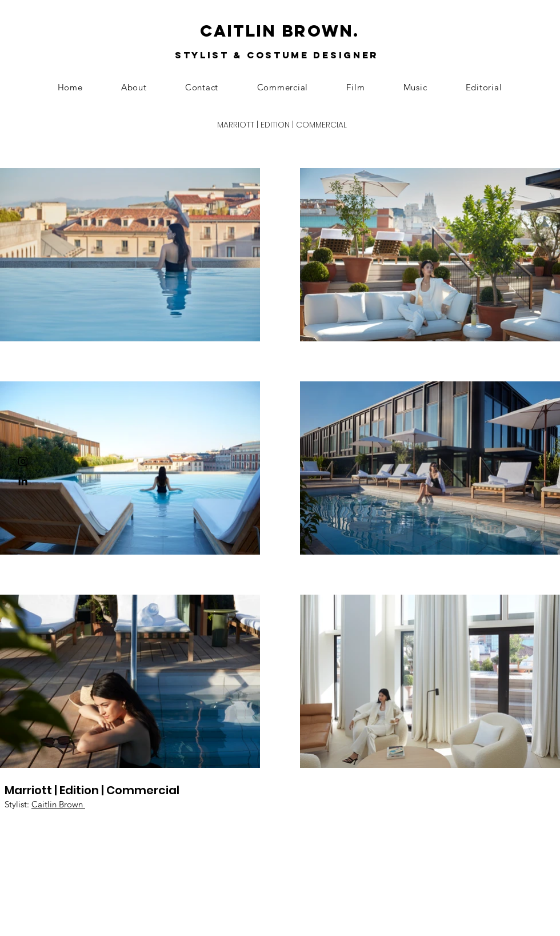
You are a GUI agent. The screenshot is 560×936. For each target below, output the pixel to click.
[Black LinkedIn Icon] (23, 481)
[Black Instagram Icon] (23, 461)
